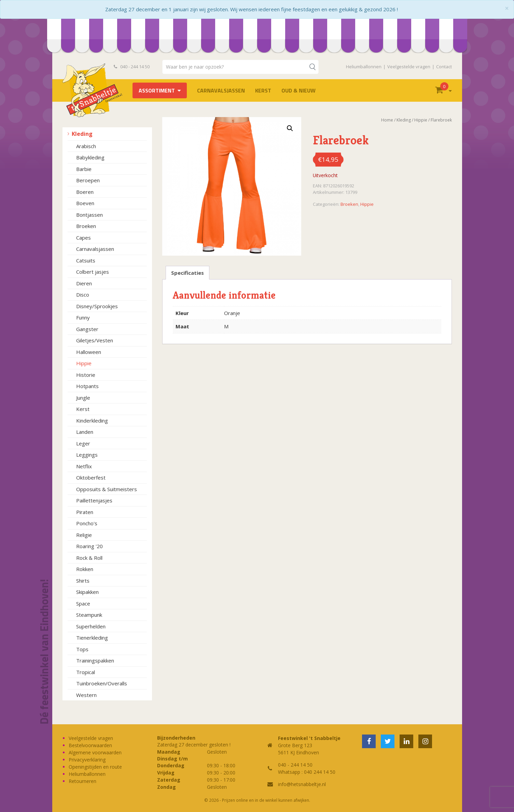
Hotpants (87, 386)
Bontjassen (89, 215)
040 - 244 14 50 (132, 67)
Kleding (82, 134)
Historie (86, 375)
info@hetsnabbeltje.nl (302, 784)
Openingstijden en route (95, 767)
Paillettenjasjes (94, 500)
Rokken (85, 569)
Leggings (87, 455)
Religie (84, 535)
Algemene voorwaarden (95, 752)
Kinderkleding (92, 421)
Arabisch (86, 146)
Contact (444, 67)
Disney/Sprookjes (97, 306)
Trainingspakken (95, 660)
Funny (83, 317)
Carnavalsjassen (221, 90)
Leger (83, 443)
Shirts (83, 581)
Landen (85, 432)
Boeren (85, 192)
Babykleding (90, 157)
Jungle (83, 398)
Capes (84, 238)
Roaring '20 (89, 546)
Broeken (86, 226)
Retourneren (82, 781)
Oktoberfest (91, 478)
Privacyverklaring (87, 760)
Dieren (84, 283)
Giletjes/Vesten (95, 340)
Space (83, 603)
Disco (83, 295)
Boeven (85, 203)
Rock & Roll (89, 558)
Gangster (87, 329)
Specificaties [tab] (187, 273)
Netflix (84, 466)
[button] (290, 128)
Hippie (84, 363)
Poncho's (87, 523)
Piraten (85, 512)
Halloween (89, 352)
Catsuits (86, 260)
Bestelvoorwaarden (90, 745)
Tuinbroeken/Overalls (102, 683)
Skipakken (87, 592)
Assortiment (157, 90)
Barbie (84, 169)
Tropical (86, 672)
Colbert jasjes (93, 272)
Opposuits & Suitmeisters (107, 489)
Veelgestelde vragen (409, 67)
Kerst (263, 90)
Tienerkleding (92, 638)
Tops (82, 649)
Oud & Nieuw (298, 90)
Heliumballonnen (364, 67)
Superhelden (91, 626)
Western (86, 695)
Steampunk (89, 615)
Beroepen (88, 180)
